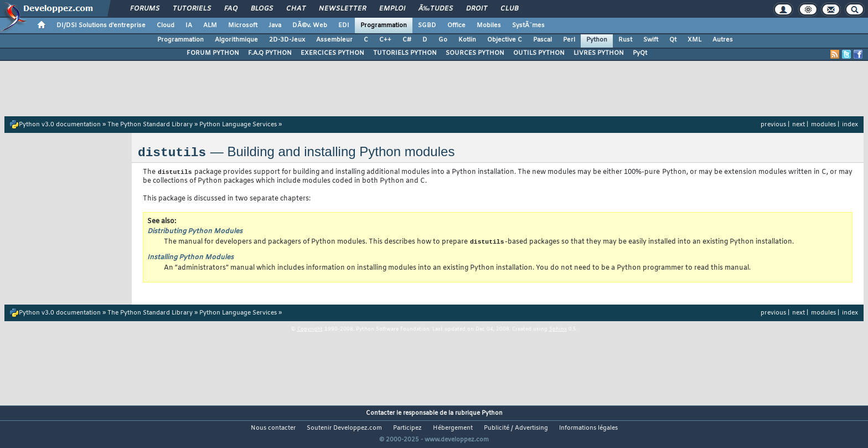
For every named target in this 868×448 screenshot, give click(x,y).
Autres (723, 40)
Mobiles (489, 25)
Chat (296, 9)
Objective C (505, 40)
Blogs (262, 9)
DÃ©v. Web (310, 25)
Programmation (384, 25)
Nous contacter (273, 429)
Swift (651, 40)
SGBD (427, 25)
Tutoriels (192, 9)
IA (189, 25)
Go (443, 40)
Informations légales (588, 429)
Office (456, 25)
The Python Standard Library (150, 125)
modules (823, 125)
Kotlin (467, 40)
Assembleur (334, 40)
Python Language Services (238, 125)
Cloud (166, 25)
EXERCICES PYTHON (332, 53)
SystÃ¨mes (528, 25)
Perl (569, 40)
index (850, 125)
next (799, 125)
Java (275, 25)
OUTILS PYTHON (539, 53)
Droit (477, 9)
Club (509, 9)
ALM (210, 25)
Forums (145, 9)
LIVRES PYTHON (599, 53)
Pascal (542, 40)
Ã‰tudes (436, 9)
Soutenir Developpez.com (344, 429)
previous (773, 125)
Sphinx (558, 331)
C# (407, 40)
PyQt (640, 53)
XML (694, 40)
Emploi (392, 9)
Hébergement (453, 429)
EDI (344, 25)
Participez (407, 429)
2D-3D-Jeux (287, 40)
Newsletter (342, 9)
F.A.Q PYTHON (270, 53)
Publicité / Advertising (516, 429)
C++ (385, 40)
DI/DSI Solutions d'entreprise (101, 25)
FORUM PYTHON (213, 53)
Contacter (380, 414)
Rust (625, 40)
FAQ (231, 9)
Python (597, 40)
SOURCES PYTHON (475, 53)
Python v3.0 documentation (60, 125)
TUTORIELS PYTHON (405, 53)
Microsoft (243, 25)
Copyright (310, 331)
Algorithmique (236, 40)
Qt (673, 40)
